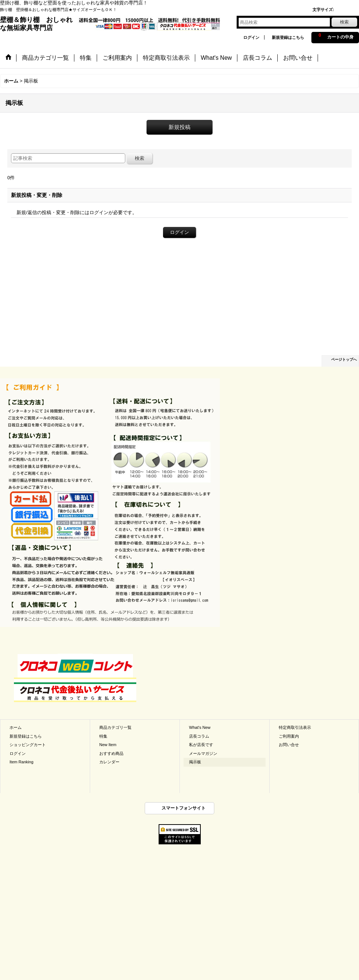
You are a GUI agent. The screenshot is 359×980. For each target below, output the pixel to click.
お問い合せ (289, 745)
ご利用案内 (289, 736)
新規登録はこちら (288, 37)
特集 (103, 736)
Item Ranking (21, 762)
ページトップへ (344, 359)
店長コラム (199, 736)
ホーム (16, 727)
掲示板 (195, 762)
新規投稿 (179, 127)
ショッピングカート (28, 745)
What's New (200, 727)
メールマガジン (203, 753)
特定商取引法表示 (295, 727)
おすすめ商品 (111, 753)
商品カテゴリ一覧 (115, 727)
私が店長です (201, 745)
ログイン (251, 37)
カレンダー (109, 762)
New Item (108, 745)
